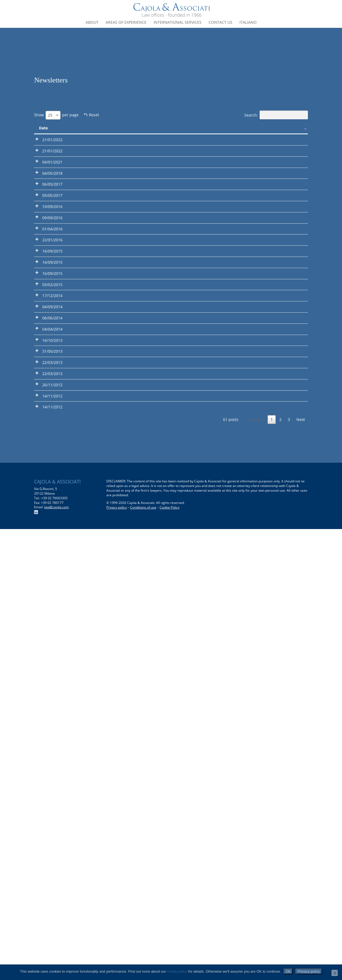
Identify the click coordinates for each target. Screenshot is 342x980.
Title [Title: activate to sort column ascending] (120, 128)
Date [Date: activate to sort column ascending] (43, 128)
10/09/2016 (52, 336)
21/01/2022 (52, 140)
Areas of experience (126, 23)
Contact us (220, 23)
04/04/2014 (52, 642)
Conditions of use (143, 959)
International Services (178, 23)
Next (301, 870)
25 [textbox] (50, 115)
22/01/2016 (52, 428)
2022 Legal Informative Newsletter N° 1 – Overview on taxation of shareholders (87, 190)
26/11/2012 (52, 790)
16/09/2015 (52, 459)
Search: (276, 115)
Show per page (56, 115)
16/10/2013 (52, 661)
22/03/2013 (52, 736)
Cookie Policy (169, 959)
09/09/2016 (52, 367)
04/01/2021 (52, 214)
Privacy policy (117, 959)
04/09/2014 (52, 593)
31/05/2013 (52, 698)
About (92, 23)
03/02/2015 (52, 538)
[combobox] (53, 115)
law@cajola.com (56, 958)
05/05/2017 (52, 306)
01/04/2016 (52, 398)
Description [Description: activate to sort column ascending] (176, 128)
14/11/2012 (52, 821)
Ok (288, 971)
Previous (256, 870)
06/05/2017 (52, 275)
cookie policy (177, 971)
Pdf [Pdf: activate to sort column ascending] (73, 128)
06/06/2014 (52, 623)
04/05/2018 (52, 244)
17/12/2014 (52, 568)
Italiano (248, 23)
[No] (335, 973)
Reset (94, 115)
